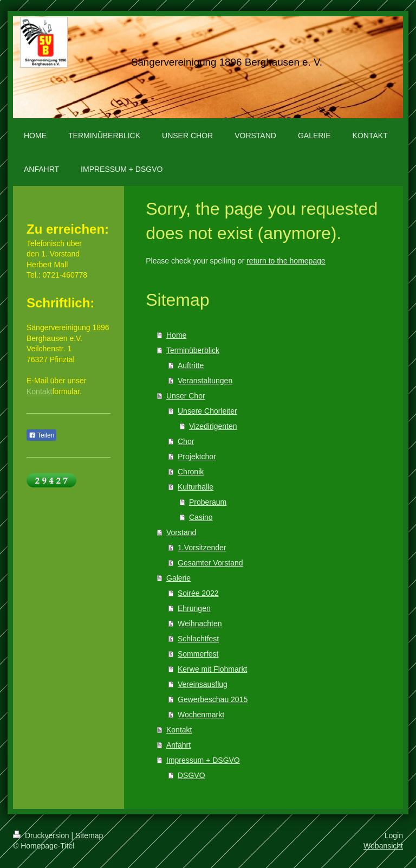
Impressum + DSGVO (203, 760)
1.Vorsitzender (202, 548)
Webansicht (383, 846)
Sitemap (89, 835)
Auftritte (191, 365)
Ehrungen (194, 608)
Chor (186, 441)
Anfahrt (178, 745)
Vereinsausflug (203, 684)
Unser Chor (186, 396)
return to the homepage (286, 261)
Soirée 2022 (198, 593)
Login (394, 835)
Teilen (41, 435)
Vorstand (181, 532)
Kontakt (179, 730)
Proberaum (208, 502)
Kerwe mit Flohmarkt (212, 669)
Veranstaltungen (205, 381)
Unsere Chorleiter (207, 411)
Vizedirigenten (213, 426)
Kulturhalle (196, 487)
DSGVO (191, 775)
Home (176, 335)
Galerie (178, 578)
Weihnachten (200, 623)
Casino (201, 517)
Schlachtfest (198, 639)
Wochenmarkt (201, 715)
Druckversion (42, 835)
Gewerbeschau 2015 (213, 699)
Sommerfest (198, 654)
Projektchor (197, 456)
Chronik (191, 472)
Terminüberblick (193, 350)
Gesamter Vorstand (210, 563)
